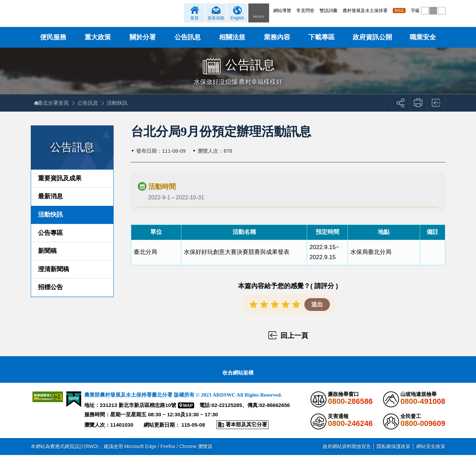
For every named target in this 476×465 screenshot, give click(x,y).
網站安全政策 (431, 456)
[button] (425, 11)
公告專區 (50, 243)
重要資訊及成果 (60, 188)
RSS (399, 11)
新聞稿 (47, 261)
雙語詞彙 (329, 11)
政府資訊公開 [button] (372, 47)
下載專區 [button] (322, 47)
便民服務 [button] (53, 47)
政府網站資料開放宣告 (347, 456)
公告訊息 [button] (188, 47)
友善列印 (418, 113)
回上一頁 (436, 113)
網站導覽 (282, 11)
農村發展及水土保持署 (365, 11)
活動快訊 (121, 113)
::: (272, 11)
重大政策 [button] (98, 47)
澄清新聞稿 (54, 279)
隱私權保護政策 (393, 456)
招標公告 (50, 297)
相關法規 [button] (232, 47)
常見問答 (305, 11)
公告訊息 (91, 113)
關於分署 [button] (143, 47)
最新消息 (50, 207)
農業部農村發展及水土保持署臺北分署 (113, 19)
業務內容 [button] (277, 47)
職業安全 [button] (423, 47)
